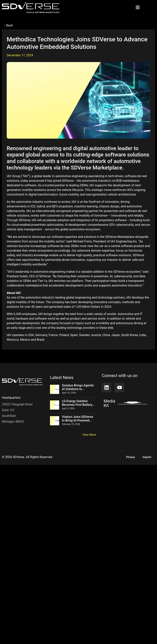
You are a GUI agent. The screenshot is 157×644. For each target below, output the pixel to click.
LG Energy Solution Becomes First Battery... (78, 403)
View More (89, 435)
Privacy (131, 457)
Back (8, 25)
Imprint (147, 457)
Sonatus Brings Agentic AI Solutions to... (78, 387)
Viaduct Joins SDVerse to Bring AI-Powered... (77, 419)
